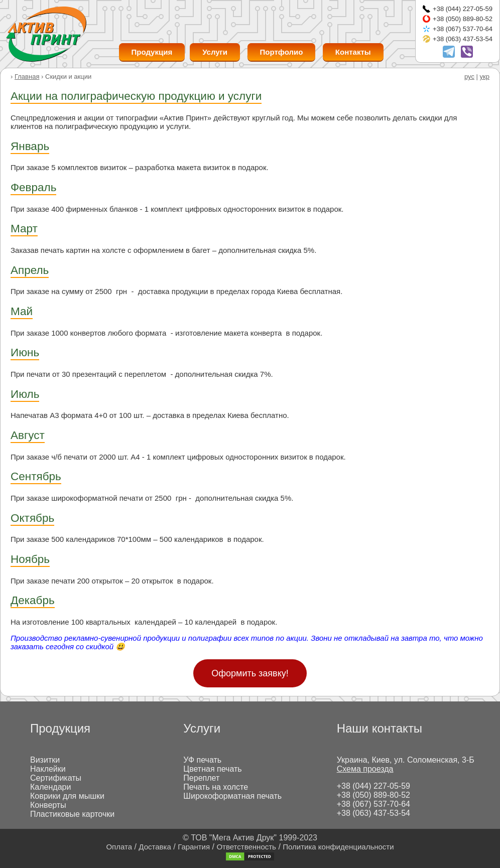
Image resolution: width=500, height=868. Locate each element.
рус (469, 77)
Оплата (119, 847)
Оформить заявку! (250, 673)
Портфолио (282, 52)
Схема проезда (365, 769)
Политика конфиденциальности (338, 847)
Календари (50, 787)
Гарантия (194, 847)
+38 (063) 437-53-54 (463, 39)
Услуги (215, 52)
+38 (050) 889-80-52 (463, 19)
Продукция (152, 52)
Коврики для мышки (67, 796)
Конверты (48, 805)
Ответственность (246, 847)
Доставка (155, 847)
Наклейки (48, 769)
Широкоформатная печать (232, 796)
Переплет (201, 778)
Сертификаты (56, 778)
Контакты (353, 52)
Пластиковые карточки (72, 814)
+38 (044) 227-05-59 (463, 9)
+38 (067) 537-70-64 (463, 29)
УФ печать (202, 760)
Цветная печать (212, 769)
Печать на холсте (216, 787)
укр (485, 77)
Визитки (45, 760)
